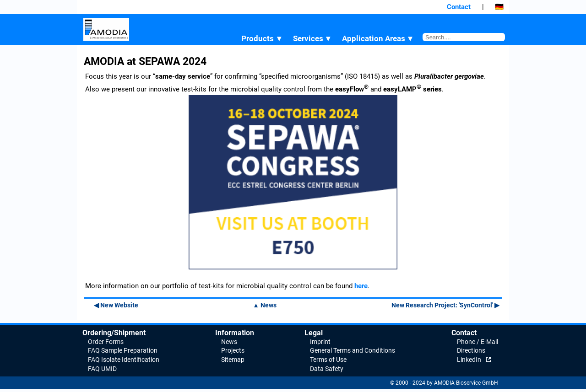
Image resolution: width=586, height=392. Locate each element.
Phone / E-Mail (477, 342)
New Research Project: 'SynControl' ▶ (445, 305)
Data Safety (327, 369)
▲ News (265, 305)
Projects (233, 350)
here (361, 286)
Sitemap (233, 360)
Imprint (320, 342)
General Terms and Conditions (353, 350)
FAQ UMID (102, 369)
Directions (471, 350)
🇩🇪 (499, 7)
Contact (459, 7)
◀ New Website (116, 305)
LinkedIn (469, 360)
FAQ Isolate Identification (124, 360)
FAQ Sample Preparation (123, 350)
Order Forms (106, 342)
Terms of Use (328, 360)
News (229, 342)
